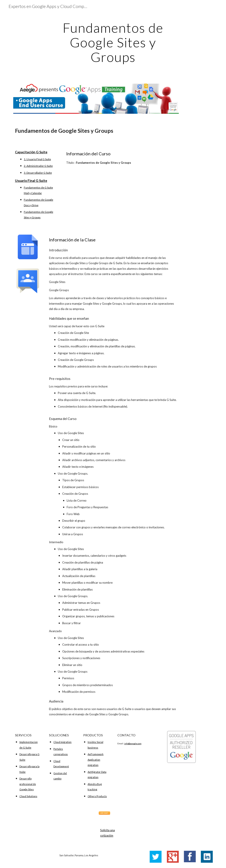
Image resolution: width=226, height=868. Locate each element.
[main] (113, 42)
